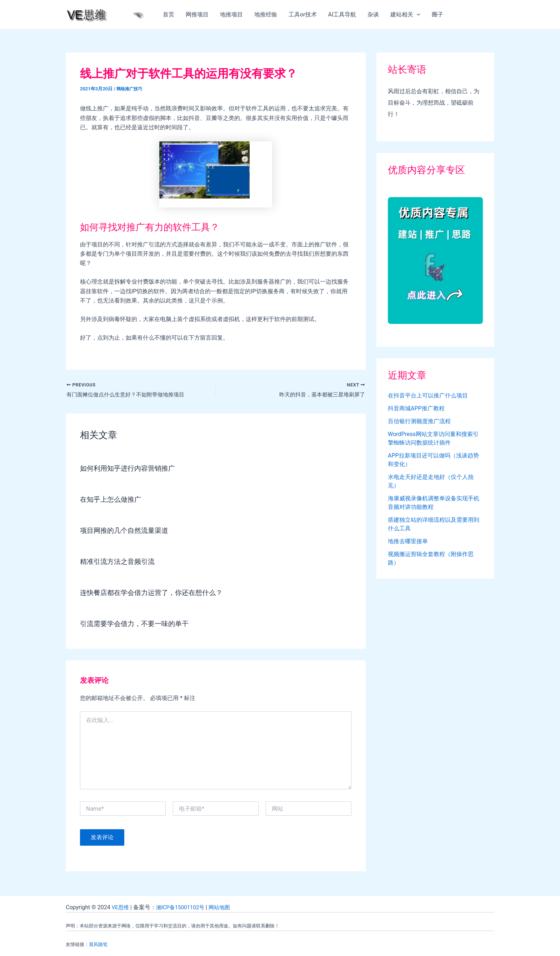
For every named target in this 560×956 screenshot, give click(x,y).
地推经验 (266, 14)
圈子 (437, 14)
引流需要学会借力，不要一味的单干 (137, 624)
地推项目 (231, 14)
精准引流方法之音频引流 (119, 562)
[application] (417, 15)
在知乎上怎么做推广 (112, 500)
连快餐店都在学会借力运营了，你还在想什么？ (155, 593)
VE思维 (121, 907)
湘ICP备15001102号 (183, 907)
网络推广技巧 (130, 89)
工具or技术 (303, 14)
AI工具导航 (342, 14)
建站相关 (405, 15)
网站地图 (225, 907)
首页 (169, 14)
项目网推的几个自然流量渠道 (126, 531)
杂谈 (373, 14)
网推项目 (197, 14)
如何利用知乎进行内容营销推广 (130, 469)
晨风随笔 (98, 944)
